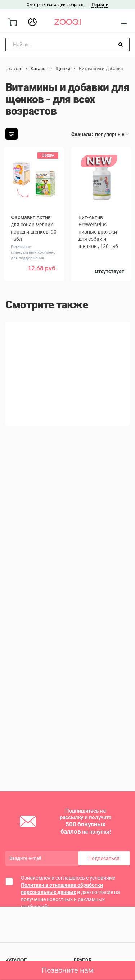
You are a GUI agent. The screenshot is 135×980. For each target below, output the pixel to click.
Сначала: (82, 134)
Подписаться (104, 858)
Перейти (100, 4)
